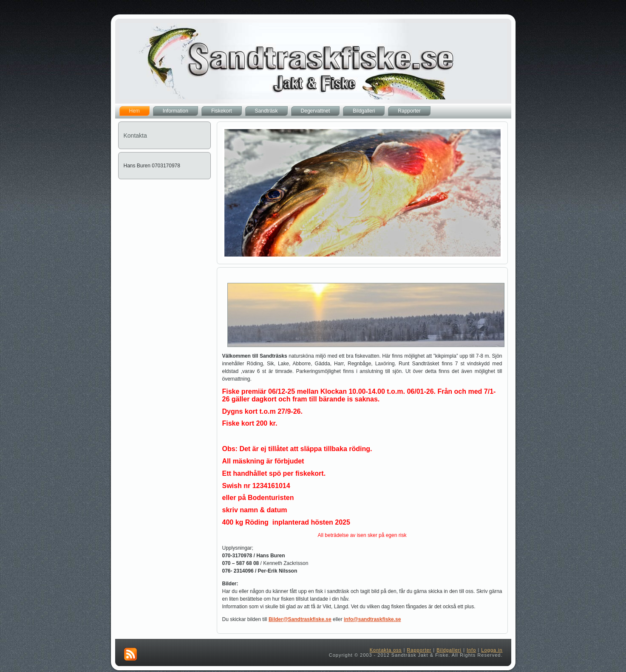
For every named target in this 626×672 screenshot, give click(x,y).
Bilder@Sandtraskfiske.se (300, 619)
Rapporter (419, 650)
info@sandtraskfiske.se (372, 619)
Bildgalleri (449, 650)
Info (471, 650)
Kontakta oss (386, 650)
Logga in (492, 650)
